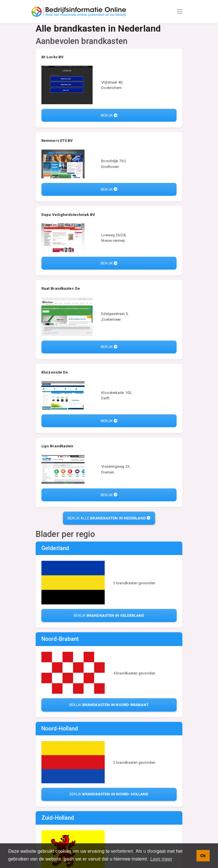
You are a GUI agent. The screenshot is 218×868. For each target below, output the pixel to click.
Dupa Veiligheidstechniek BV (68, 215)
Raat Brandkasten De (61, 288)
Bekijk (109, 115)
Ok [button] (203, 856)
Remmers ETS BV (57, 141)
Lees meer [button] (161, 859)
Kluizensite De (55, 372)
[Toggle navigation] (180, 11)
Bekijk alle (109, 518)
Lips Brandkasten (58, 446)
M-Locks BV (52, 57)
